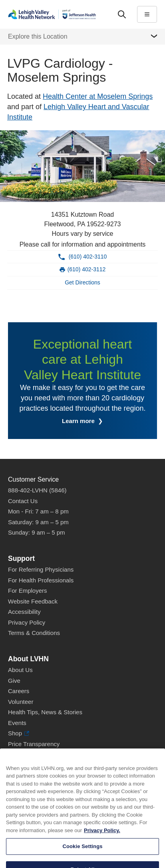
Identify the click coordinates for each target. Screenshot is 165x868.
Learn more (79, 421)
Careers (19, 691)
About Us (20, 670)
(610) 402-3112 (87, 269)
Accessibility (24, 612)
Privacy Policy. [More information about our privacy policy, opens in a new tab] (102, 844)
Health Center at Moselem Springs (98, 96)
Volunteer (21, 702)
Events (17, 723)
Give (14, 681)
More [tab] (80, 30)
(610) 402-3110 (88, 257)
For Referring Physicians (41, 569)
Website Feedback (33, 601)
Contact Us (23, 501)
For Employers (28, 591)
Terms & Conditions (34, 633)
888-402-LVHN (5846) (37, 490)
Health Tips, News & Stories (45, 712)
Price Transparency (34, 744)
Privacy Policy (27, 622)
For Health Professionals (41, 580)
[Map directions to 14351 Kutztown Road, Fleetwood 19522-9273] (82, 283)
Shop (19, 734)
